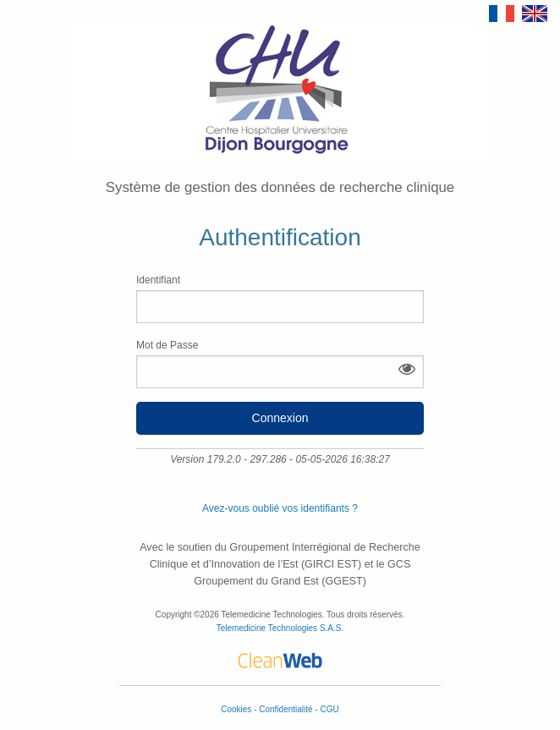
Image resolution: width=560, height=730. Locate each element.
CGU (330, 709)
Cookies (237, 709)
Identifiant (280, 299)
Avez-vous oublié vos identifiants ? (280, 508)
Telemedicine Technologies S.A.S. (280, 628)
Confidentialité (287, 709)
